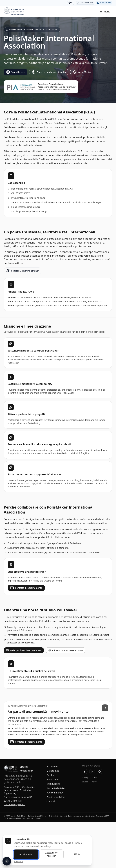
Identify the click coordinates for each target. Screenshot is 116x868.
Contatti (51, 801)
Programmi (52, 766)
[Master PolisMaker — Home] (11, 769)
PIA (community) (55, 793)
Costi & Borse (53, 784)
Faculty (50, 775)
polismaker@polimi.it (14, 804)
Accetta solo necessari (51, 854)
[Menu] (105, 12)
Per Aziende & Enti (56, 797)
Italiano (85, 782)
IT (71, 3)
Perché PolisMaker (56, 788)
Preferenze (19, 862)
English (94, 782)
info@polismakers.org (29, 207)
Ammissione (53, 780)
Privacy (85, 777)
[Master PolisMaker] (22, 12)
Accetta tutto (26, 854)
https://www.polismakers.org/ (31, 211)
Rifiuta (77, 854)
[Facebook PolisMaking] (85, 772)
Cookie (94, 777)
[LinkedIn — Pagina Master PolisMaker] (92, 772)
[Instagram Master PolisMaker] (100, 772)
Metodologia (53, 771)
